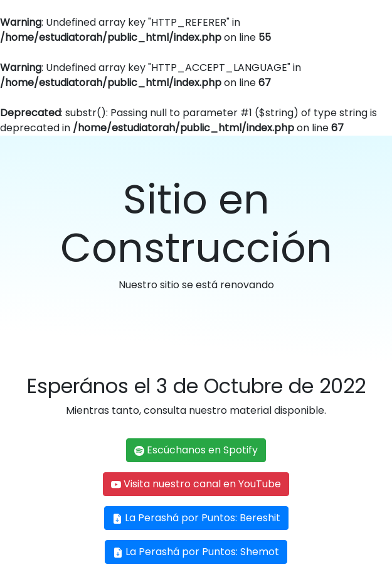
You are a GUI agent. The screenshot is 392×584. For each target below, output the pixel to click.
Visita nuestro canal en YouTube (196, 484)
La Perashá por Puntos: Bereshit (196, 518)
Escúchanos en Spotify (196, 450)
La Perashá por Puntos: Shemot (196, 552)
